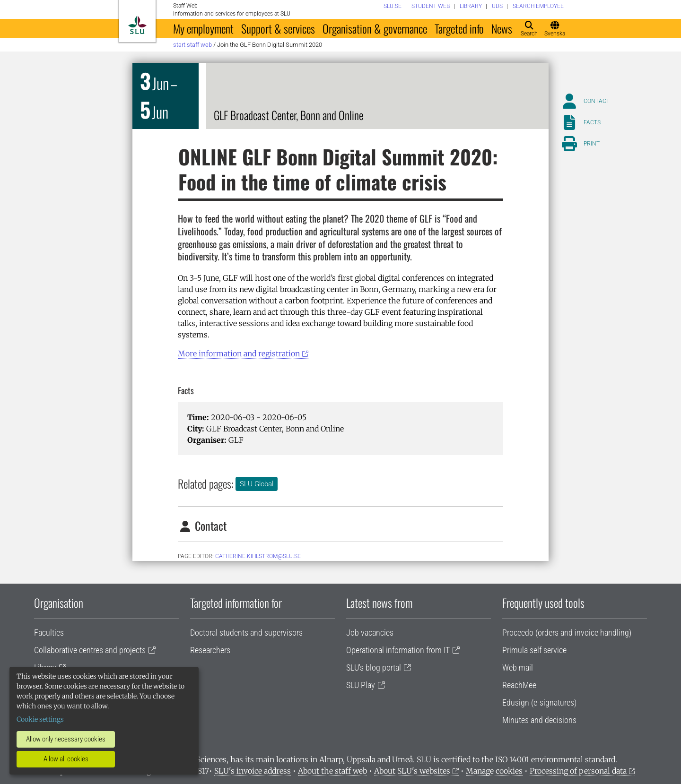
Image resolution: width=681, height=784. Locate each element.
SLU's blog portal (374, 668)
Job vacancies (370, 633)
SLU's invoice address (253, 771)
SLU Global (257, 484)
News (502, 28)
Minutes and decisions (539, 720)
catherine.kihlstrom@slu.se (258, 556)
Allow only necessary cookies (66, 739)
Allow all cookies (66, 759)
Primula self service (534, 650)
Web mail (518, 668)
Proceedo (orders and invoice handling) (567, 633)
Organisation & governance (375, 28)
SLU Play (361, 685)
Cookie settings (40, 719)
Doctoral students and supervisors (246, 633)
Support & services (278, 28)
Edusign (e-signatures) (539, 702)
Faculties (49, 633)
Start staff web (192, 45)
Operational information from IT (398, 650)
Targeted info (459, 28)
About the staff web (332, 771)
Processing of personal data (578, 771)
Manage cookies (494, 771)
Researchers (210, 650)
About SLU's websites (412, 771)
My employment (203, 28)
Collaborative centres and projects (90, 650)
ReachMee (519, 685)
